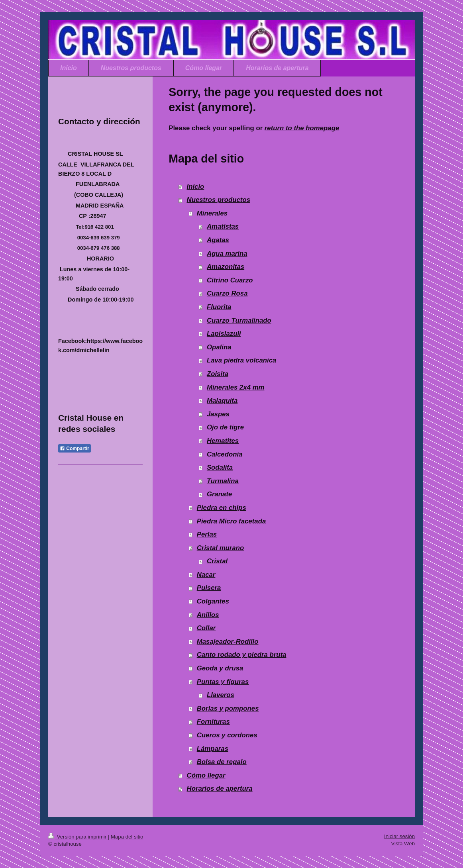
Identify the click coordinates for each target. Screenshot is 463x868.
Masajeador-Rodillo (228, 642)
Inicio (196, 187)
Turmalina (223, 481)
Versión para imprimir (78, 837)
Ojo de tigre (225, 427)
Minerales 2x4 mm (236, 387)
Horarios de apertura (220, 789)
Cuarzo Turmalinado (239, 320)
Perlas (207, 534)
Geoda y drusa (220, 668)
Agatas (218, 240)
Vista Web (403, 844)
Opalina (219, 347)
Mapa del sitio (127, 837)
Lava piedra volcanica (241, 360)
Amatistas (223, 226)
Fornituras (213, 722)
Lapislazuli (224, 334)
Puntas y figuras (223, 682)
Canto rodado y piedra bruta (242, 655)
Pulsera (209, 588)
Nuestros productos (219, 200)
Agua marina (227, 254)
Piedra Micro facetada (231, 521)
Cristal (217, 561)
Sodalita (220, 467)
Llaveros (221, 695)
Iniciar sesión (399, 836)
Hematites (223, 441)
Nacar (206, 575)
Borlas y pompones (228, 708)
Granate (219, 494)
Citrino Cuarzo (230, 280)
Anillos (208, 615)
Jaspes (218, 414)
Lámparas (213, 749)
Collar (206, 628)
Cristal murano (220, 548)
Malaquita (222, 401)
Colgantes (213, 601)
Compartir (75, 449)
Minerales (212, 213)
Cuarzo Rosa (227, 293)
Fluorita (219, 307)
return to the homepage (302, 128)
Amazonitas (226, 267)
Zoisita (218, 374)
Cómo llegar (206, 775)
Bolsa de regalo (222, 762)
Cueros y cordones (227, 735)
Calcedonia (225, 454)
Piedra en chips (222, 508)
